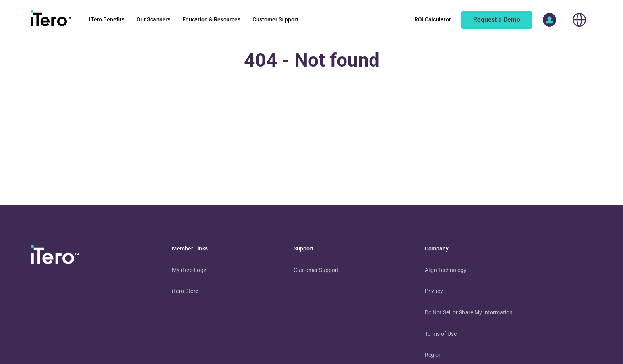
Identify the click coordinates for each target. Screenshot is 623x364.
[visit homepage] (55, 256)
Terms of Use (441, 334)
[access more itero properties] (549, 20)
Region (433, 355)
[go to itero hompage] (51, 20)
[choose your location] (579, 20)
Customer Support (316, 270)
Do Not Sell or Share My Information (469, 312)
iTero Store (185, 291)
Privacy (434, 291)
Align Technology (446, 270)
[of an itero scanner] (497, 20)
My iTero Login (190, 270)
